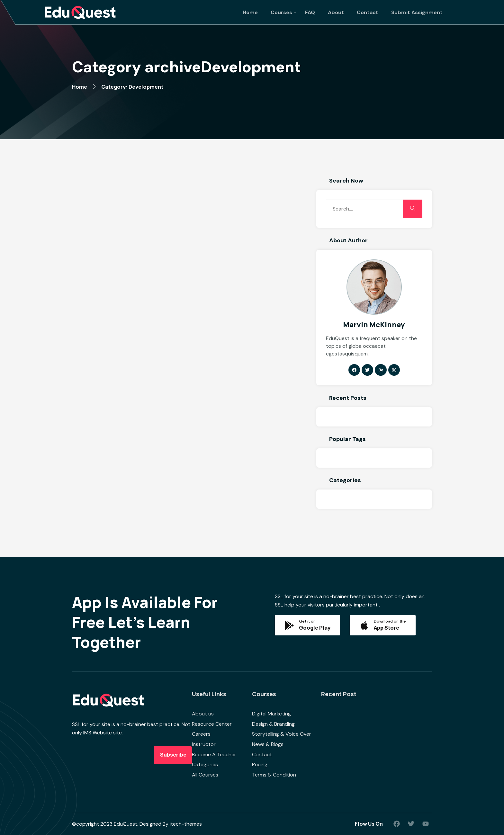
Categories (205, 764)
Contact (368, 12)
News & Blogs (268, 744)
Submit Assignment (417, 12)
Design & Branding (273, 724)
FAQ (310, 12)
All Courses (205, 775)
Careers (201, 734)
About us (203, 714)
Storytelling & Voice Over (282, 734)
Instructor (204, 744)
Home (250, 12)
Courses (281, 12)
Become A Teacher (214, 754)
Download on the (390, 621)
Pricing (260, 764)
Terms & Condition (274, 775)
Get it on (307, 621)
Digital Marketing (271, 714)
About (336, 12)
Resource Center (212, 724)
